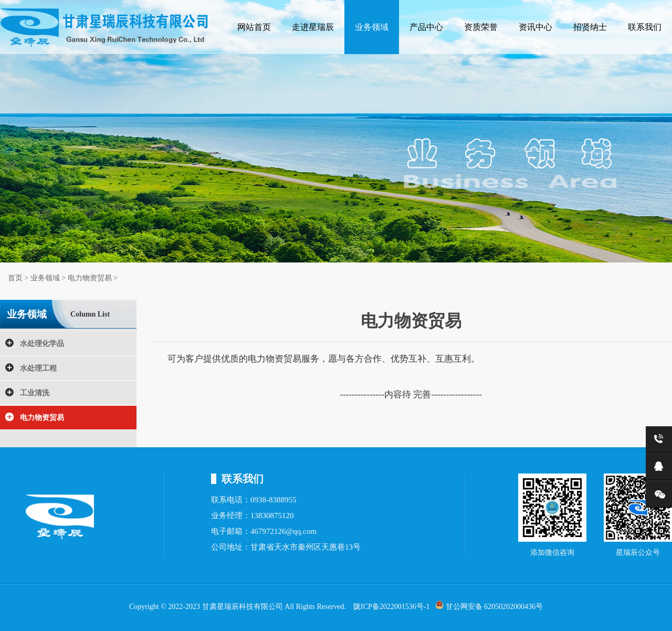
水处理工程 (38, 368)
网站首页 (254, 27)
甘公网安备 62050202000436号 (489, 606)
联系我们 (645, 27)
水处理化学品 (42, 344)
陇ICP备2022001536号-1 (391, 607)
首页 (15, 278)
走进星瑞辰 (313, 27)
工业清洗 (35, 393)
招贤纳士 (590, 27)
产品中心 (426, 27)
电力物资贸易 (90, 278)
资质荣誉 (481, 27)
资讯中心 (535, 27)
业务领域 (372, 27)
